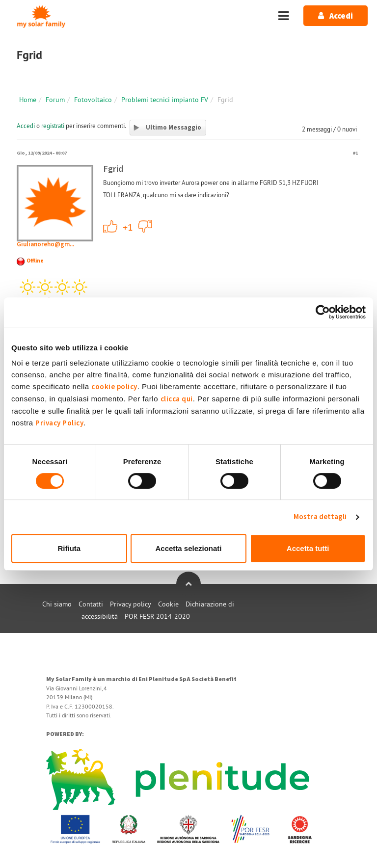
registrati (53, 126)
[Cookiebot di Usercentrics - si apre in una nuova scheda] (323, 312)
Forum (55, 100)
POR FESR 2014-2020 (157, 616)
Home (28, 100)
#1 (355, 153)
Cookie (168, 604)
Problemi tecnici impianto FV (165, 100)
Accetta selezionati (188, 548)
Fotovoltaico (93, 100)
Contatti (91, 604)
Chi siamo (57, 604)
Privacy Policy (59, 423)
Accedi (26, 126)
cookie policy (114, 387)
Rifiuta (69, 548)
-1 (145, 226)
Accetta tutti (308, 548)
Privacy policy (131, 604)
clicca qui (177, 399)
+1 (110, 226)
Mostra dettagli (320, 517)
